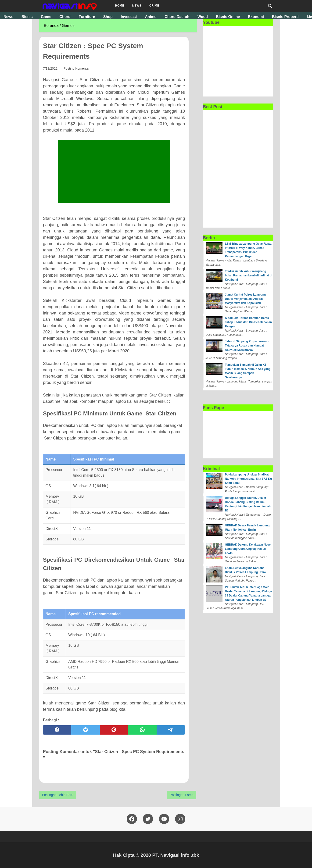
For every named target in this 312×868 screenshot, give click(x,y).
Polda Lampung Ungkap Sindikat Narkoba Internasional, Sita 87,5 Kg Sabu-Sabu (249, 479)
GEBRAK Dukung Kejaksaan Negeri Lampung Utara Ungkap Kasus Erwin (249, 549)
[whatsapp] (142, 730)
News (137, 6)
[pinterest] (114, 730)
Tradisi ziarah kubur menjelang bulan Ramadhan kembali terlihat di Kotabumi (249, 275)
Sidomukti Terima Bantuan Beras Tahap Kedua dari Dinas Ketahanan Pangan (249, 322)
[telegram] (171, 730)
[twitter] (86, 730)
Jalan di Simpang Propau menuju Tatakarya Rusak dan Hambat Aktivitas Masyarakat (247, 346)
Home (120, 6)
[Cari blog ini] (270, 6)
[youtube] (164, 819)
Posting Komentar (77, 68)
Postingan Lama (181, 795)
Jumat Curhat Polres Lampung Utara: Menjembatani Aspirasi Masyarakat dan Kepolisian (246, 299)
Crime (154, 6)
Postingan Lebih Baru (58, 795)
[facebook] (57, 730)
